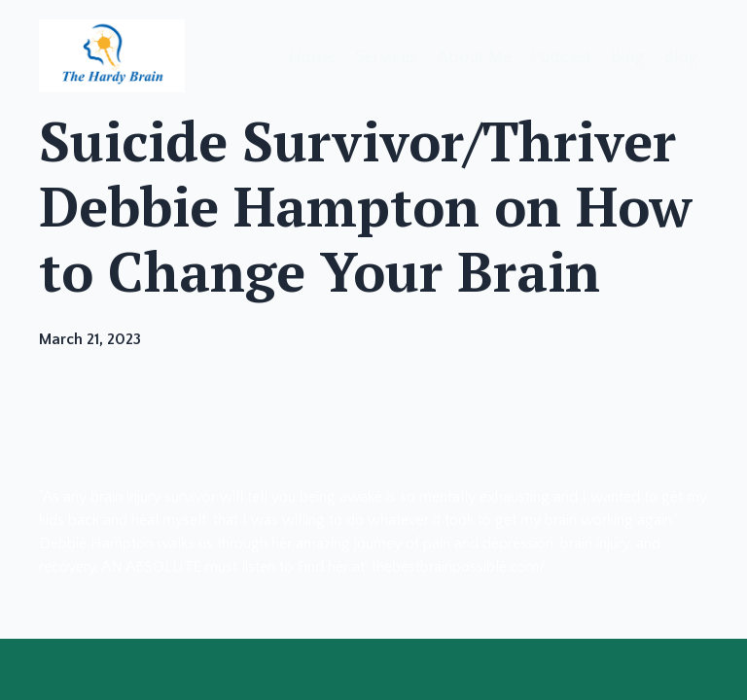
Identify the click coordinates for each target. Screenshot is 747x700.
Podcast (561, 57)
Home (312, 57)
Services (386, 57)
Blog (628, 57)
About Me (474, 57)
